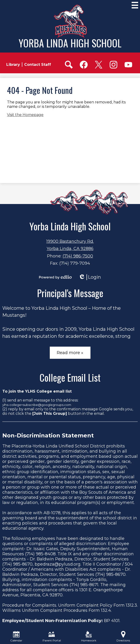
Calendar (16, 637)
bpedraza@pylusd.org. (58, 564)
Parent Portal (52, 637)
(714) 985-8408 (40, 554)
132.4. (106, 610)
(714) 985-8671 (84, 585)
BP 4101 (112, 621)
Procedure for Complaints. (30, 605)
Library (13, 65)
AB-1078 (52, 513)
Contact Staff (38, 65)
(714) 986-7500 (78, 256)
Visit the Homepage (25, 115)
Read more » (70, 353)
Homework (89, 637)
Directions (123, 637)
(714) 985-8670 (17, 564)
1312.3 (131, 605)
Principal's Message (70, 293)
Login (90, 277)
